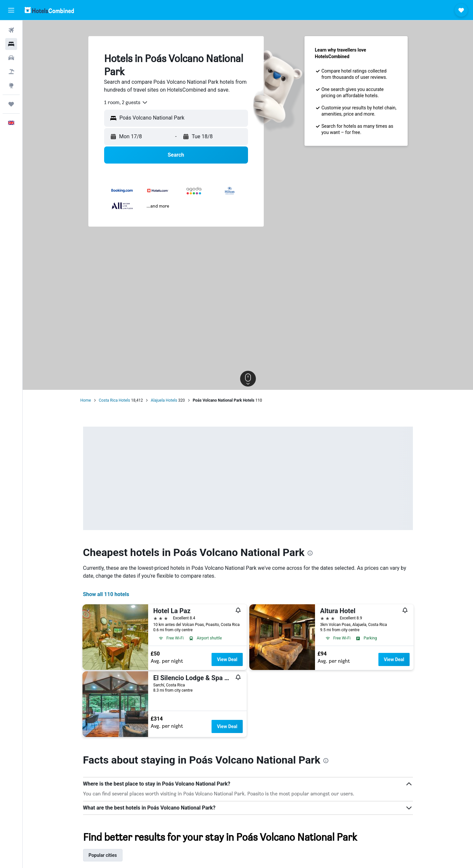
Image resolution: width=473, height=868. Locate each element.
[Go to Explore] (11, 85)
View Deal (227, 659)
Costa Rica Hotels (114, 400)
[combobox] (126, 102)
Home (86, 400)
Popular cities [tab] (103, 855)
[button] (11, 10)
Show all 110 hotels (106, 594)
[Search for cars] (11, 58)
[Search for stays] (11, 44)
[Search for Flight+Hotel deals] (11, 72)
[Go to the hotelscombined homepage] (49, 10)
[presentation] (310, 553)
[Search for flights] (11, 30)
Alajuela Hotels (164, 400)
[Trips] (11, 104)
